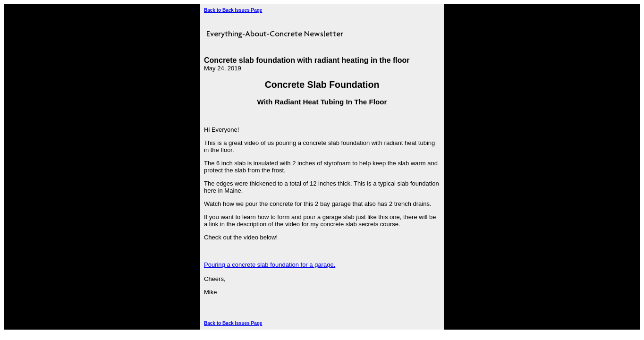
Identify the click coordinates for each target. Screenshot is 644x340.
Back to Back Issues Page (233, 10)
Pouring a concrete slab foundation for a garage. (270, 265)
